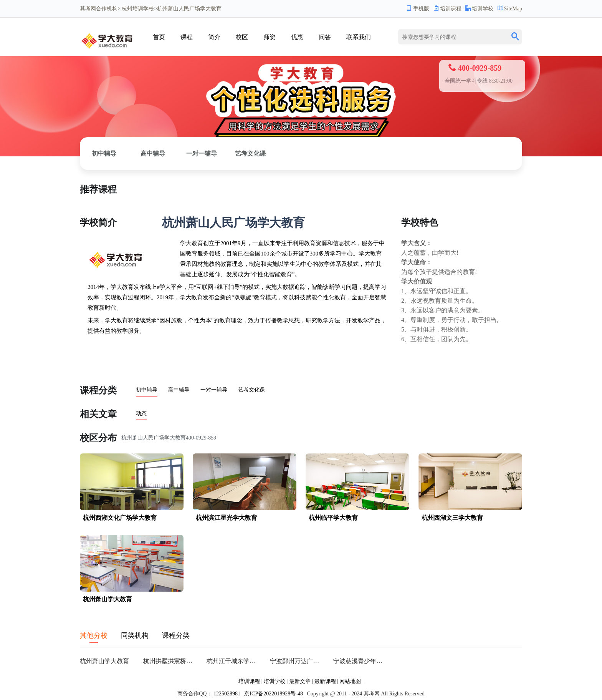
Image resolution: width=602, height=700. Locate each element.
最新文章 (300, 681)
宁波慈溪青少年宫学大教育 (360, 661)
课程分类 (98, 390)
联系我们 (359, 37)
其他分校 (94, 635)
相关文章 (98, 414)
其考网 (88, 9)
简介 (214, 37)
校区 (242, 37)
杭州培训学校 (138, 9)
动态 (141, 414)
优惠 (297, 37)
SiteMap (510, 9)
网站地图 (350, 681)
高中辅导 (153, 153)
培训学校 (479, 9)
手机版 (418, 9)
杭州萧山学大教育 (107, 599)
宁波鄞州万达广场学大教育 (297, 661)
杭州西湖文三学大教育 (452, 518)
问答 (325, 37)
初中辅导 (104, 153)
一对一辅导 (202, 153)
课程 (187, 37)
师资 (270, 37)
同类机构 (135, 635)
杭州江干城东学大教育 (234, 661)
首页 (159, 37)
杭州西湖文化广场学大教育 (120, 518)
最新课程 (325, 681)
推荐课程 (98, 189)
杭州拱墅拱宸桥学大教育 (170, 661)
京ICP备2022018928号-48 (273, 694)
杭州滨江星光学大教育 (227, 518)
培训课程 (447, 9)
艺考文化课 (250, 153)
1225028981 (227, 694)
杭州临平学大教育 (333, 518)
